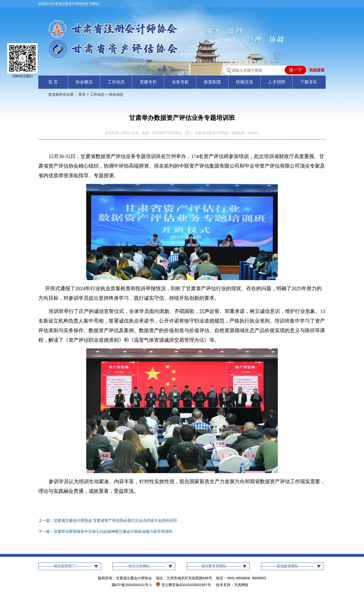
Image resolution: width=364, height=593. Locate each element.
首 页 (53, 82)
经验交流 (245, 82)
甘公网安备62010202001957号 (184, 585)
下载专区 (309, 82)
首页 (82, 94)
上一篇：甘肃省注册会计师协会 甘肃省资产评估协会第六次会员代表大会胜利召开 (108, 520)
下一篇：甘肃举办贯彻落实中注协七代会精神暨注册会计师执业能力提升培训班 (105, 531)
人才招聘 (277, 82)
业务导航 (180, 82)
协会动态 (116, 94)
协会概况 (84, 82)
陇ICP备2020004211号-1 (132, 585)
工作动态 (116, 82)
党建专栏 (148, 82)
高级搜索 (317, 70)
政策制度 (212, 82)
